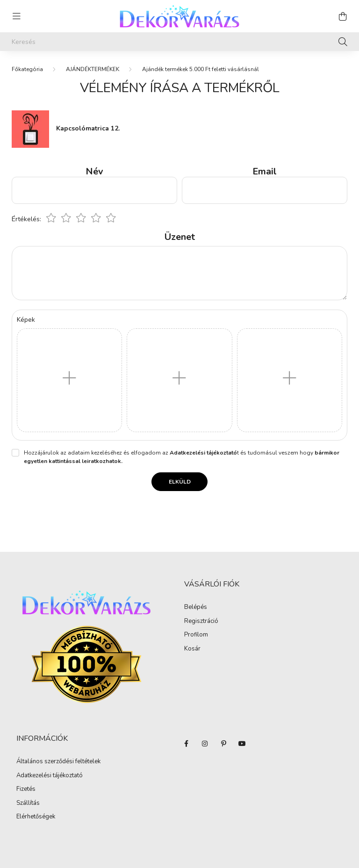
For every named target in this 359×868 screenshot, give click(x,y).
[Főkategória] (27, 69)
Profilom (196, 635)
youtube (242, 744)
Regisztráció (201, 622)
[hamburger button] (16, 16)
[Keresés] (179, 42)
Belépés (196, 608)
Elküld (180, 482)
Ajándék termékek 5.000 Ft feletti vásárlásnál (201, 69)
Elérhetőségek (36, 817)
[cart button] (343, 16)
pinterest (223, 744)
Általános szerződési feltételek (58, 762)
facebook (186, 744)
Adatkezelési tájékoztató (50, 776)
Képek (26, 320)
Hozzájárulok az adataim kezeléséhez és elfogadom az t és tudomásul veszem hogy (182, 457)
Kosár (192, 649)
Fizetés (26, 789)
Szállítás (28, 803)
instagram (205, 744)
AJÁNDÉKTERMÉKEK (93, 69)
